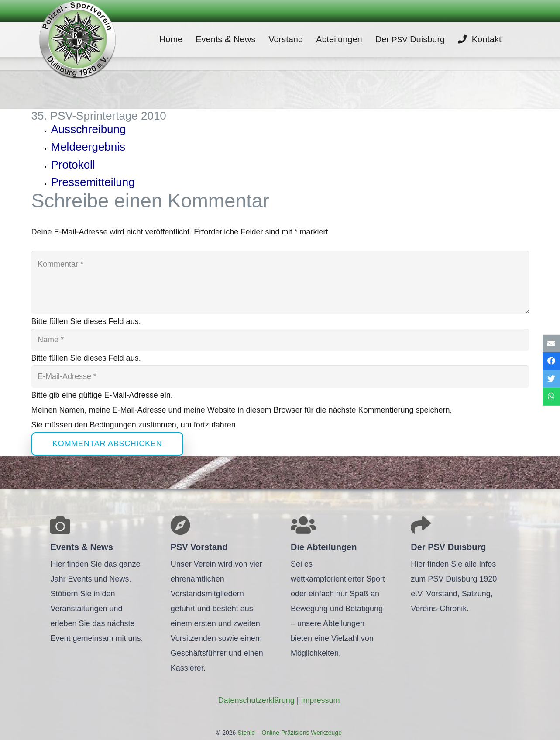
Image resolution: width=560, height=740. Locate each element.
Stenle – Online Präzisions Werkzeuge (289, 733)
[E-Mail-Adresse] (280, 376)
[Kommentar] (280, 282)
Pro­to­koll (73, 165)
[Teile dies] (551, 361)
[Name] (280, 340)
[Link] (77, 39)
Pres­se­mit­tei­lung (93, 182)
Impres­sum (320, 700)
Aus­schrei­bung (89, 129)
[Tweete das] (551, 379)
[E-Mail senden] (551, 343)
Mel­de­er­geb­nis (88, 147)
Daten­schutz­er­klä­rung (256, 700)
